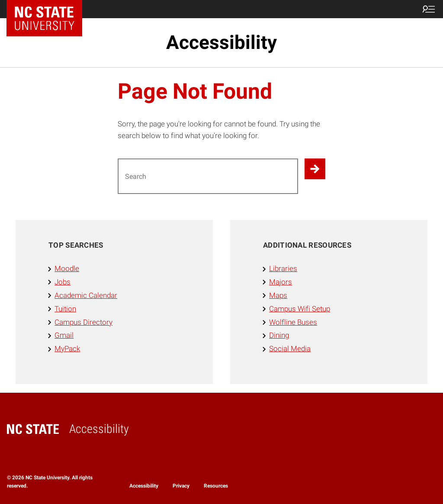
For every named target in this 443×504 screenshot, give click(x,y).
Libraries (283, 268)
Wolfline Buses (293, 322)
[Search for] (208, 176)
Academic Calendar (86, 295)
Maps (278, 295)
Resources (216, 486)
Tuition (65, 309)
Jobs (63, 282)
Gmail (64, 335)
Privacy (181, 486)
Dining (279, 335)
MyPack (67, 349)
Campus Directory (83, 322)
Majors (281, 282)
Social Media (290, 349)
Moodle (67, 268)
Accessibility (221, 42)
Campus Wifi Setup (300, 309)
